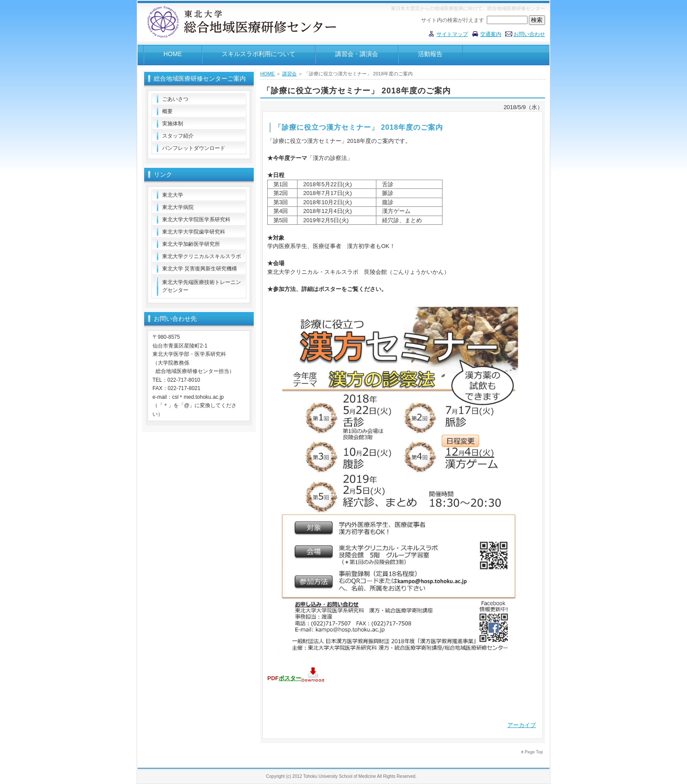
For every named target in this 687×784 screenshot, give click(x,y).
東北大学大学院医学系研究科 (196, 220)
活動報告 (430, 54)
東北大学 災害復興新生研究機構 (200, 269)
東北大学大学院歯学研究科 (194, 232)
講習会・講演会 (357, 54)
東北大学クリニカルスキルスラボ (202, 256)
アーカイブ (522, 725)
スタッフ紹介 (178, 136)
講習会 (289, 74)
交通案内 (491, 34)
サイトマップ (452, 34)
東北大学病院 (178, 207)
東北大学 (173, 195)
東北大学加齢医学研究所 (191, 244)
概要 (167, 111)
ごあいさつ (175, 99)
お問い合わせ (529, 34)
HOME (173, 54)
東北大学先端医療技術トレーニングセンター (202, 286)
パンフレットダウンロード (194, 148)
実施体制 (173, 124)
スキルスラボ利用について (259, 54)
